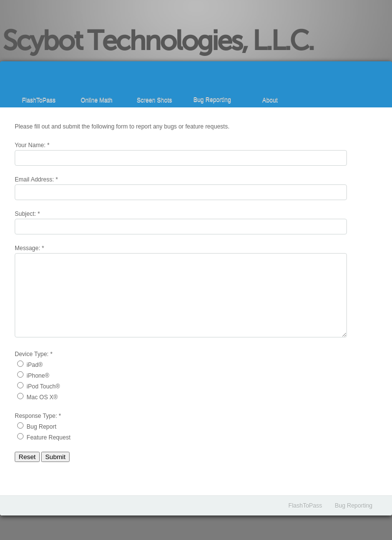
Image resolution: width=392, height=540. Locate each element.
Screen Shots (154, 100)
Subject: (25, 214)
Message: (27, 248)
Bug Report (41, 427)
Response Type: (36, 416)
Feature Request (48, 437)
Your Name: (30, 145)
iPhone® (38, 376)
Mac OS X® (42, 397)
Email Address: (34, 180)
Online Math (97, 100)
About (270, 100)
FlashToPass (39, 100)
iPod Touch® (43, 386)
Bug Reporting (212, 100)
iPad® (35, 365)
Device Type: (32, 354)
